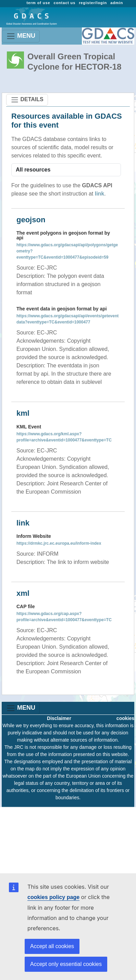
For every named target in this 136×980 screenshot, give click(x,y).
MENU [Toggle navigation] (21, 36)
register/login (93, 3)
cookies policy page (53, 897)
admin (117, 3)
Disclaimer (59, 718)
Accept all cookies (52, 946)
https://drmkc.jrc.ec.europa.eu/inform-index (59, 543)
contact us (64, 3)
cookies (125, 718)
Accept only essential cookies (66, 964)
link (100, 194)
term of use (38, 3)
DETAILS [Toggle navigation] (27, 100)
